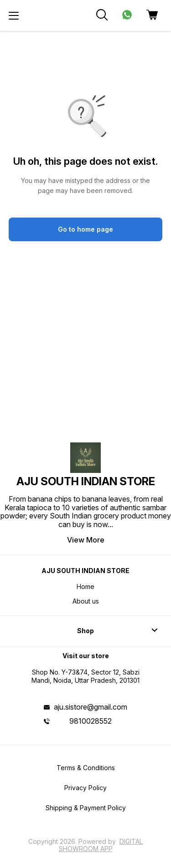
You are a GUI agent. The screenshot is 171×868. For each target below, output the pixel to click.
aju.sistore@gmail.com (91, 707)
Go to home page (85, 229)
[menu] (14, 15)
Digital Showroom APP (101, 845)
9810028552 (91, 721)
